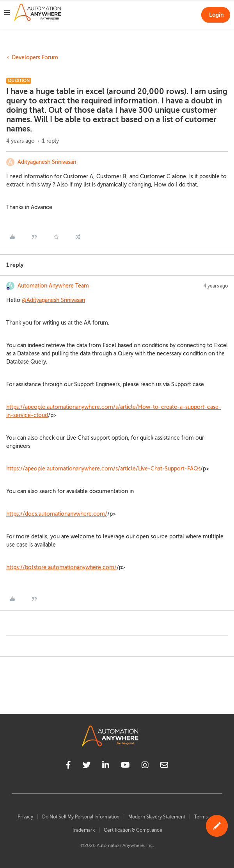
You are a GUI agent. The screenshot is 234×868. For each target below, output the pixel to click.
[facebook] (68, 766)
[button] (7, 14)
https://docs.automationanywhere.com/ (57, 514)
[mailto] (164, 766)
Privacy (25, 817)
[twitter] (87, 766)
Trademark (83, 830)
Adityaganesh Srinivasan (47, 162)
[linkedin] (106, 766)
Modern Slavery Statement (157, 817)
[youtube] (125, 766)
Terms (201, 817)
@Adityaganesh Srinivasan (53, 300)
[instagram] (145, 766)
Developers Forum (35, 58)
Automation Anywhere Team (53, 286)
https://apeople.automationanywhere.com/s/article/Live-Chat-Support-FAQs (103, 469)
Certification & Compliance (133, 830)
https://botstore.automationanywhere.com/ (61, 567)
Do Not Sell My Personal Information (81, 817)
